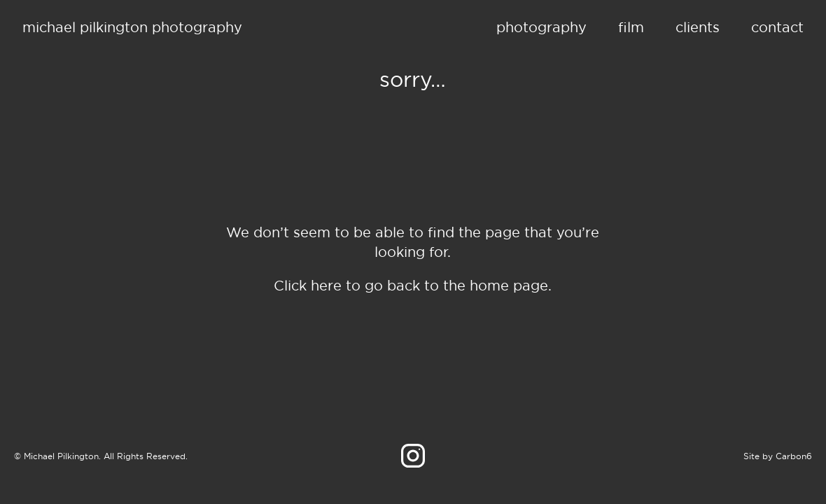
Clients (698, 27)
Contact (777, 27)
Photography (541, 27)
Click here (308, 285)
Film (631, 27)
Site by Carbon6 (778, 456)
